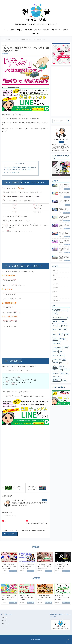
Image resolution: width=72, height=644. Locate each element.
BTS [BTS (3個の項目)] (54, 311)
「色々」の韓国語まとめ (13, 172)
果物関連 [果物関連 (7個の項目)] (56, 363)
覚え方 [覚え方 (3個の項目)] (62, 374)
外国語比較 (55, 288)
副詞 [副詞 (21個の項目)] (55, 330)
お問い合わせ (36, 34)
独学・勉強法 (28, 30)
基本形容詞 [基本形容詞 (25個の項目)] (57, 348)
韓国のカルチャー (57, 300)
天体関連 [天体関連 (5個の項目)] (66, 348)
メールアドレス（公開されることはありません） (37, 523)
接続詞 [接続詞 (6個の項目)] (55, 359)
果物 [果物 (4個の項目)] (64, 359)
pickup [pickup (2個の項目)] (58, 311)
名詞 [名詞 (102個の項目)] (61, 334)
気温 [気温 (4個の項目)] (61, 363)
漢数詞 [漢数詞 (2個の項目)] (66, 363)
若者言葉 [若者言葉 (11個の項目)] (56, 373)
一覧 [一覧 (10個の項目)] (67, 317)
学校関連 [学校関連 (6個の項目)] (55, 352)
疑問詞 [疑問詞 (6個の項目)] (55, 366)
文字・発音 (38, 30)
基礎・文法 (46, 30)
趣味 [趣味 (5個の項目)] (67, 373)
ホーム (6, 30)
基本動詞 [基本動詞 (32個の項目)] (63, 339)
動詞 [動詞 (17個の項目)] (55, 335)
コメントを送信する (10, 534)
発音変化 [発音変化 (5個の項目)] (55, 370)
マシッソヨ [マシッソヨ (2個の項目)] (60, 314)
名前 (6, 521)
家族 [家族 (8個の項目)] (61, 352)
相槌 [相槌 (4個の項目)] (61, 370)
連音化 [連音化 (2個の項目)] (54, 377)
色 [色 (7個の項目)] (68, 370)
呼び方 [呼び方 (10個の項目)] (55, 339)
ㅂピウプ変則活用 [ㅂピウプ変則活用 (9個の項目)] (58, 317)
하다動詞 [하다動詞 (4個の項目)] (64, 380)
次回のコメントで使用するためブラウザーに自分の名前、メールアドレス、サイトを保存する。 (25, 530)
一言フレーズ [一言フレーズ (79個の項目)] (60, 322)
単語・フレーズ (56, 30)
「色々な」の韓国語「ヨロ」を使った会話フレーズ (20, 170)
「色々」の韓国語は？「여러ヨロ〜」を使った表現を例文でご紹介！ (32, 40)
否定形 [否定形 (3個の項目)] (67, 335)
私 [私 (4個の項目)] (65, 370)
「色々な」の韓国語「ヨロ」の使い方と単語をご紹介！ (21, 167)
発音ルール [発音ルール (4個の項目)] (61, 366)
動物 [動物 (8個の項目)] (65, 330)
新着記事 (65, 30)
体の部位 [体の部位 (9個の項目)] (65, 326)
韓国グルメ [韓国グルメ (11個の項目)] (57, 380)
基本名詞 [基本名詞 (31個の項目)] (57, 343)
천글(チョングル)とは (16, 30)
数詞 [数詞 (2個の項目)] (60, 359)
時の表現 (56, 284)
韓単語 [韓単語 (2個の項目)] (59, 377)
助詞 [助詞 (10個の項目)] (60, 330)
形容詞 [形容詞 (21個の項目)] (56, 355)
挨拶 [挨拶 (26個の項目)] (62, 355)
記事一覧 (44, 500)
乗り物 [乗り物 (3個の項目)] (55, 326)
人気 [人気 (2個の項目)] (59, 326)
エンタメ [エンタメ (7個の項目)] (64, 310)
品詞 (55, 276)
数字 (55, 280)
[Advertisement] (26, 148)
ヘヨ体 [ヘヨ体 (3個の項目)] (55, 314)
